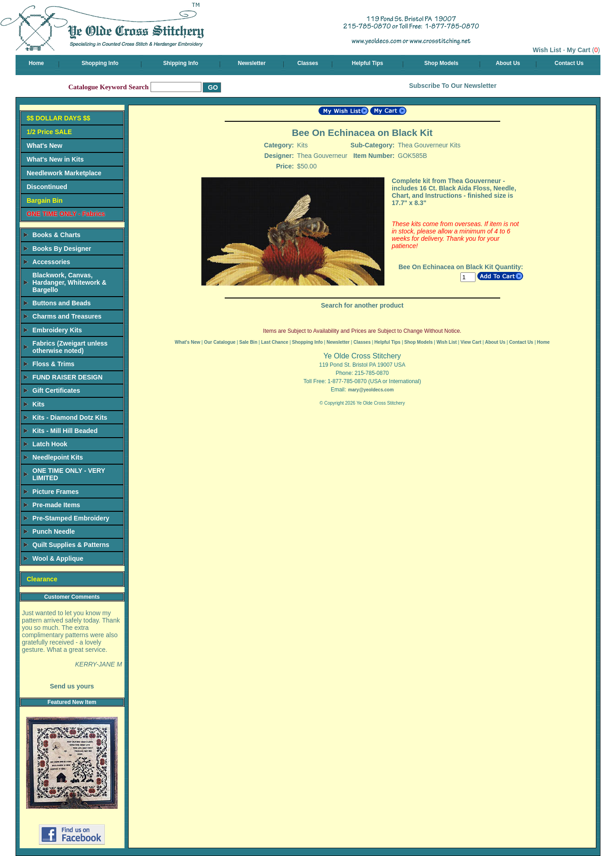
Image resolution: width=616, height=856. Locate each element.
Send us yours (72, 686)
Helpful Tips (367, 63)
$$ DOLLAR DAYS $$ (58, 118)
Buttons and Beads (62, 303)
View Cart (471, 342)
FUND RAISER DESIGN (68, 377)
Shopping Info (100, 63)
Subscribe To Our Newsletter (453, 86)
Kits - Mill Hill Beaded (65, 431)
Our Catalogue (220, 342)
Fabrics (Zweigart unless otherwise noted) (70, 347)
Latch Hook (50, 444)
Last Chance (274, 342)
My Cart (579, 50)
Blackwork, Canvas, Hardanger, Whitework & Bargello (70, 282)
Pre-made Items (56, 505)
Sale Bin (248, 342)
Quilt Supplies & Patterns (71, 545)
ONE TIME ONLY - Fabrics (66, 214)
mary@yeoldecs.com (371, 390)
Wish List (547, 50)
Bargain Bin (45, 200)
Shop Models (441, 63)
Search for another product (362, 305)
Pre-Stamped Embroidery (71, 518)
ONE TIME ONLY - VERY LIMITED (69, 474)
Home (36, 63)
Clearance (42, 579)
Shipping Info (181, 63)
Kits (38, 404)
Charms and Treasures (67, 316)
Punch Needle (54, 531)
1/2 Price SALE (49, 132)
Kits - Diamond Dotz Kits (70, 417)
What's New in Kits (55, 159)
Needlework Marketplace (64, 173)
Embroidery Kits (57, 330)
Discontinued (47, 187)
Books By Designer (62, 249)
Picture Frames (56, 492)
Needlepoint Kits (58, 457)
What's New (44, 146)
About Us (508, 63)
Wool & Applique (58, 558)
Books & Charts (57, 235)
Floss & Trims (54, 364)
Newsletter (252, 63)
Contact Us (569, 63)
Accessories (51, 262)
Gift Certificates (56, 390)
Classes (308, 63)
